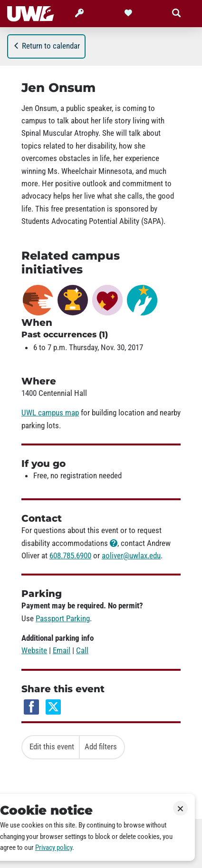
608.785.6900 (70, 555)
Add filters (101, 747)
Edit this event (52, 747)
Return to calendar (46, 46)
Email (62, 650)
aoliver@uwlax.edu (131, 555)
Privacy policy (54, 848)
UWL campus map (50, 413)
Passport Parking (63, 618)
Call (82, 650)
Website (34, 650)
